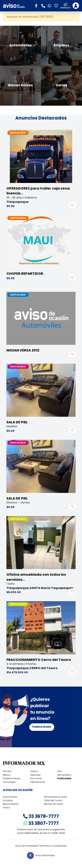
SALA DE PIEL (17, 422)
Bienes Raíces (11, 804)
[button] (37, 5)
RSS (60, 771)
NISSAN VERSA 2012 (23, 350)
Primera (7, 771)
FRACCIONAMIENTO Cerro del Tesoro (39, 660)
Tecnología (9, 782)
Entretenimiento (12, 778)
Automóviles (10, 797)
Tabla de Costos (53, 800)
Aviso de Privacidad (26, 846)
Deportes (35, 775)
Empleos (8, 800)
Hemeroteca (64, 775)
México (7, 775)
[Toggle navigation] (76, 6)
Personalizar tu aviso (56, 797)
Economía (36, 778)
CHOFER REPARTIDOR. (25, 273)
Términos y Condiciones (53, 846)
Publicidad (64, 778)
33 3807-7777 (41, 823)
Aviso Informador (45, 855)
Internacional (38, 782)
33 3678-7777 (41, 816)
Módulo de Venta (53, 804)
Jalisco (34, 771)
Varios (6, 807)
